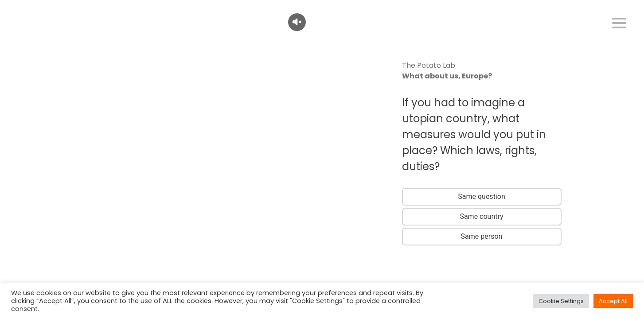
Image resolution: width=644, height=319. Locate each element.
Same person (482, 236)
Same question (481, 196)
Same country (481, 216)
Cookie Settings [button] (561, 301)
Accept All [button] (613, 301)
